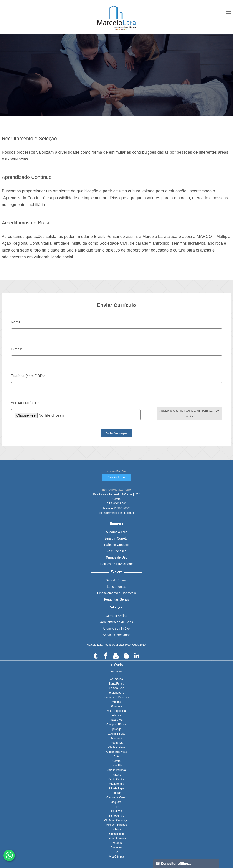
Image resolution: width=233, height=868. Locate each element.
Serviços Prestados (117, 635)
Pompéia (116, 706)
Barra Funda (117, 684)
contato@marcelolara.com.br (116, 513)
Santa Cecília (116, 779)
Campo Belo (116, 688)
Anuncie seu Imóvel (116, 629)
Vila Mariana (116, 784)
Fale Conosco (116, 551)
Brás (117, 756)
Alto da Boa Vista (116, 752)
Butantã (116, 829)
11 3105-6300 (122, 508)
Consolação (116, 834)
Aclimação (116, 679)
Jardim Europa (116, 734)
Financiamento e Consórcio (116, 593)
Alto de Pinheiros (117, 825)
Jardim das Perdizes (117, 697)
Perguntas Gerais (117, 599)
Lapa (117, 807)
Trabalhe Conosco (116, 545)
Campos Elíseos (116, 725)
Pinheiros (116, 848)
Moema (116, 702)
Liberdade (116, 843)
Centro (116, 761)
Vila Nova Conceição (116, 820)
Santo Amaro (116, 816)
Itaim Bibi (116, 766)
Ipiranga (116, 729)
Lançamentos (116, 587)
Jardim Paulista (116, 770)
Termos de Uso (116, 557)
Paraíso (116, 775)
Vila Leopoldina (116, 711)
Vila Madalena (116, 747)
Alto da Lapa (116, 788)
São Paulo (117, 477)
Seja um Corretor (117, 538)
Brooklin (116, 793)
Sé (117, 852)
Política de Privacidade (116, 564)
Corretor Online (116, 616)
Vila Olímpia (116, 857)
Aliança (116, 715)
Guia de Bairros (116, 580)
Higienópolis (116, 693)
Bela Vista (116, 720)
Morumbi (117, 738)
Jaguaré (116, 802)
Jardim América (117, 838)
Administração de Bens (116, 622)
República (116, 743)
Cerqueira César (116, 797)
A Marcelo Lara (116, 532)
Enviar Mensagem (117, 433)
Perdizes (117, 811)
